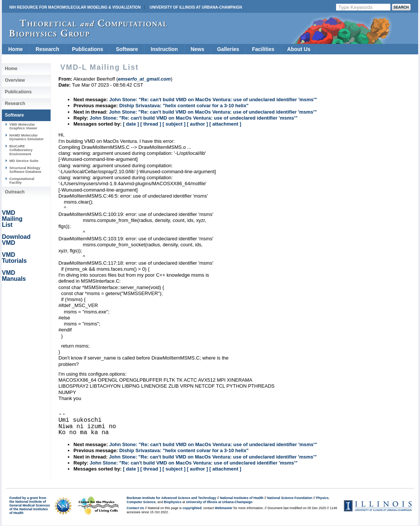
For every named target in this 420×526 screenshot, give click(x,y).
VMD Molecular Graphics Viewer (23, 126)
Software (127, 49)
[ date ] (131, 124)
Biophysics (173, 502)
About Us (299, 49)
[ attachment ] (225, 124)
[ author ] (197, 124)
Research (47, 49)
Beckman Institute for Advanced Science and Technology (171, 498)
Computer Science (141, 502)
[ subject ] (174, 124)
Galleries (228, 49)
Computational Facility (22, 181)
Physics (322, 498)
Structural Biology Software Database (25, 170)
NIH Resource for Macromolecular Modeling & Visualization (75, 7)
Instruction (164, 49)
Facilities (263, 49)
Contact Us (135, 508)
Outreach (15, 192)
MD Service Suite (24, 161)
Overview (15, 80)
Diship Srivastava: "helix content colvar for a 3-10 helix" (184, 106)
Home (16, 49)
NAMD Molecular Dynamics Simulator (27, 137)
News (198, 49)
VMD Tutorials (14, 258)
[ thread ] (151, 124)
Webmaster (223, 508)
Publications (87, 49)
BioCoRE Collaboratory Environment (21, 150)
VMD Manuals (14, 276)
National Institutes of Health (242, 498)
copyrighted (192, 508)
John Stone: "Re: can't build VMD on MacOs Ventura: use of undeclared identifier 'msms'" (213, 100)
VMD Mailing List (12, 219)
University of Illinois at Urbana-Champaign (196, 7)
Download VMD (16, 240)
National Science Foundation (290, 498)
